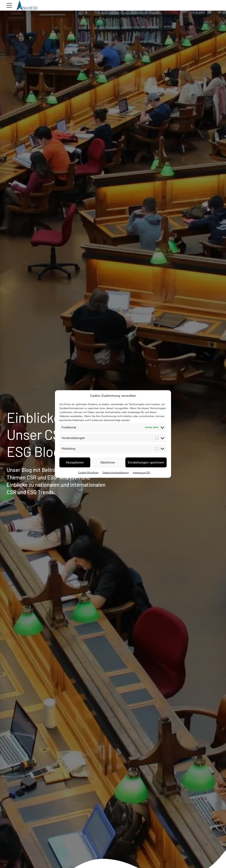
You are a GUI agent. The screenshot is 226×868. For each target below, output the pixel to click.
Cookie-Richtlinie (88, 472)
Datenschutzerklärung (116, 472)
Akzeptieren (75, 462)
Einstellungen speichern (146, 462)
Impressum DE (141, 472)
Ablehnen (108, 462)
